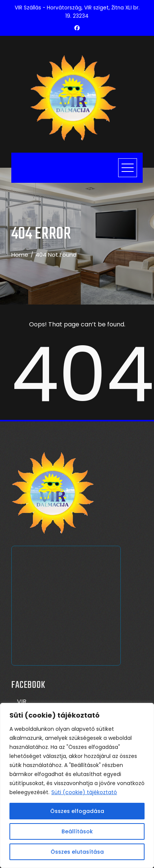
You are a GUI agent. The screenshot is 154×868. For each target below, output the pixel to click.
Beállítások (77, 831)
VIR (22, 702)
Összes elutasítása (77, 852)
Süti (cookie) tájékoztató (84, 792)
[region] (77, 785)
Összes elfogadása (77, 811)
